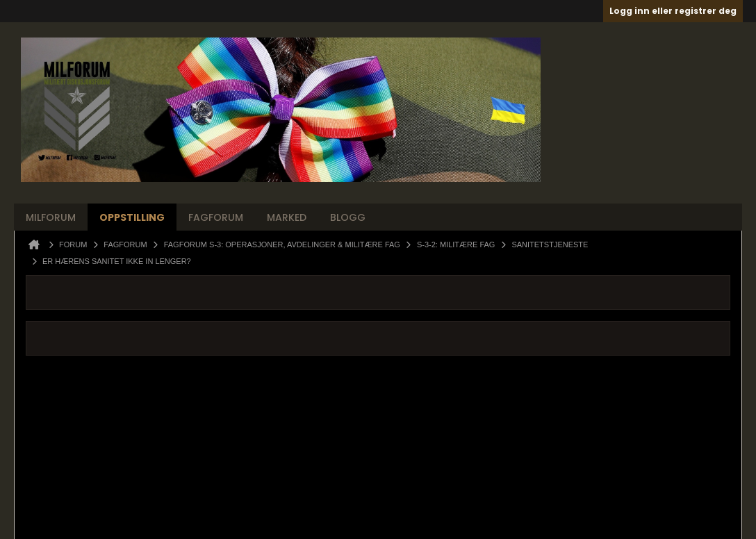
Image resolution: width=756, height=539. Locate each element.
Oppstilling (132, 217)
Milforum (51, 217)
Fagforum (216, 217)
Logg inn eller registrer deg (673, 11)
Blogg (348, 217)
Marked (287, 217)
